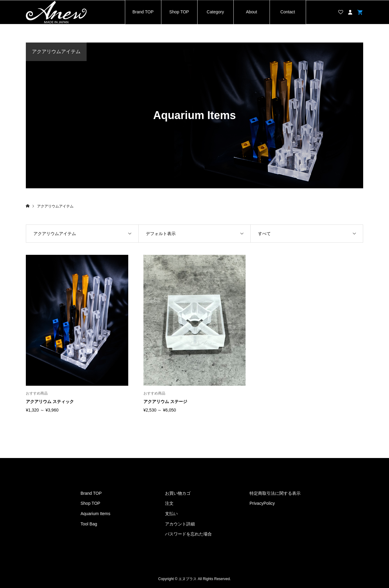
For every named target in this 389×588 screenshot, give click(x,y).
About (251, 12)
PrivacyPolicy (262, 503)
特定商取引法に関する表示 (275, 493)
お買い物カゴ (178, 493)
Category (215, 12)
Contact (287, 12)
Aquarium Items (95, 514)
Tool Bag (89, 524)
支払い (171, 514)
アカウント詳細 (180, 524)
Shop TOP (179, 12)
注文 (169, 503)
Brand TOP (143, 12)
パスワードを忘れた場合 (188, 534)
